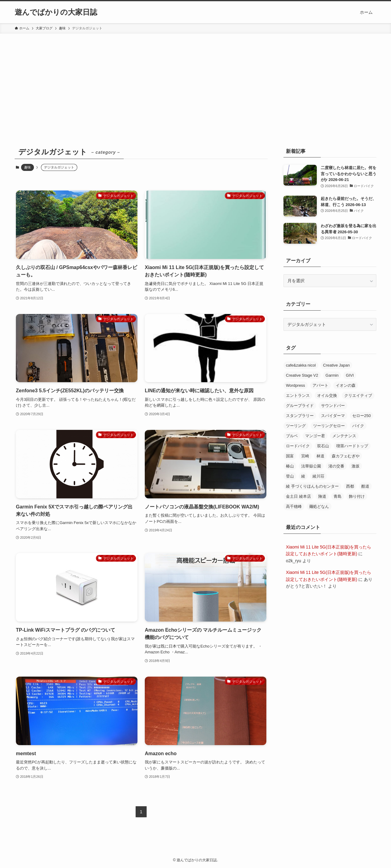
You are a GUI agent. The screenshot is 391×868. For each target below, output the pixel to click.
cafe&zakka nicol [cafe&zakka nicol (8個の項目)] (301, 365)
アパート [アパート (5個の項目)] (320, 385)
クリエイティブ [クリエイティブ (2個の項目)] (358, 395)
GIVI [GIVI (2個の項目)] (350, 375)
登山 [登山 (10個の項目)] (290, 476)
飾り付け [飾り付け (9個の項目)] (357, 496)
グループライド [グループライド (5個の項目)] (300, 406)
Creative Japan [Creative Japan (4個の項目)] (336, 365)
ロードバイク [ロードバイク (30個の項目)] (298, 446)
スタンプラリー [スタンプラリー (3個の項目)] (300, 416)
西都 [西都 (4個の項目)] (350, 486)
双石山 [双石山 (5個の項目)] (323, 446)
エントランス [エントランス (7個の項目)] (298, 395)
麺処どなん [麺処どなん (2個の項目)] (319, 506)
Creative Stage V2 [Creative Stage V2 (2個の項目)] (302, 375)
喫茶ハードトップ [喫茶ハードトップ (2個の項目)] (352, 446)
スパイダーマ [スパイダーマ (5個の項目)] (333, 416)
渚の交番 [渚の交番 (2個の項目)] (336, 466)
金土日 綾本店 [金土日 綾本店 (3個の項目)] (298, 496)
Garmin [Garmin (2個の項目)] (332, 375)
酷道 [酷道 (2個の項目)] (365, 486)
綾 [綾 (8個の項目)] (303, 476)
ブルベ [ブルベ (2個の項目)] (292, 436)
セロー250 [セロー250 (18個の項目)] (362, 416)
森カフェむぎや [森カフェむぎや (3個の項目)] (346, 456)
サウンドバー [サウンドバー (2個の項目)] (333, 406)
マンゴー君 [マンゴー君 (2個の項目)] (315, 436)
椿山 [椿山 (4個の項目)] (290, 466)
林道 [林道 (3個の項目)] (320, 456)
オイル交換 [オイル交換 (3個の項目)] (327, 395)
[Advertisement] (195, 79)
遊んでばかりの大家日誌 (56, 12)
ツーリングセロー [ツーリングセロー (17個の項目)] (329, 426)
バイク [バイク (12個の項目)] (358, 426)
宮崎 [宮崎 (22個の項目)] (305, 456)
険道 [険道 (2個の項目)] (322, 496)
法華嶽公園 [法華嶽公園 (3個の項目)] (311, 466)
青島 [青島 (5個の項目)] (338, 496)
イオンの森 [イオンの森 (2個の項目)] (346, 385)
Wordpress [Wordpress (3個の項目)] (296, 385)
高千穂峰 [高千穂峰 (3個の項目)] (294, 506)
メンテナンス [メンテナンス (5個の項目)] (344, 436)
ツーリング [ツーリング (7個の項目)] (296, 426)
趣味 (27, 167)
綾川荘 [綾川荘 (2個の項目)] (318, 476)
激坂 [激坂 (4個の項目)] (356, 466)
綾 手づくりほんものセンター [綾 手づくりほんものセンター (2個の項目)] (312, 486)
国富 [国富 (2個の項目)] (290, 456)
